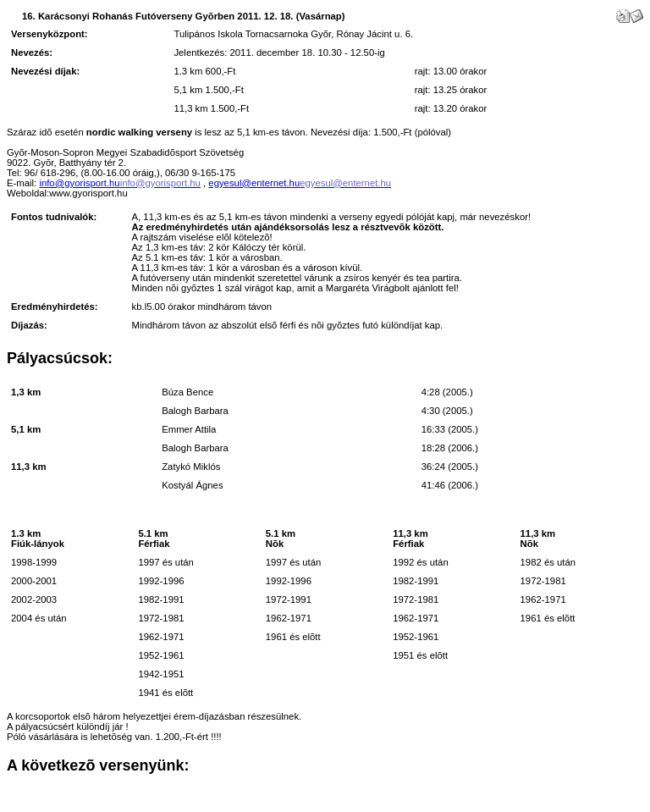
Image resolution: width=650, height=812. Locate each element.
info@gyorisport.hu (79, 183)
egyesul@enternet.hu (254, 183)
